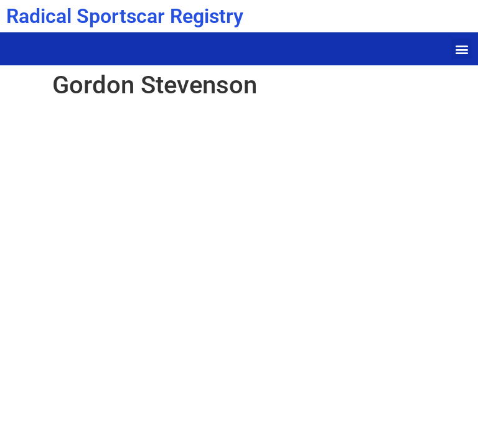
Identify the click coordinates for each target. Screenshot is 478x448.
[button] (462, 49)
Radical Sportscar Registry (125, 16)
